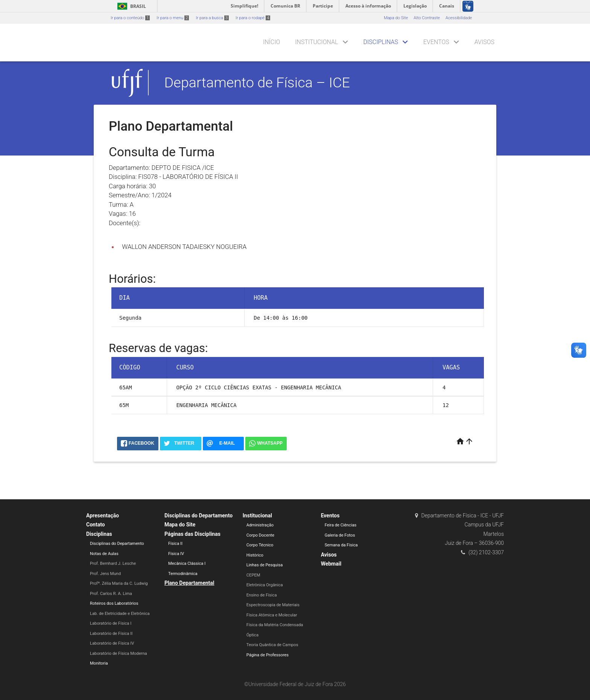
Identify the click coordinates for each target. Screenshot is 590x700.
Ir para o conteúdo (130, 18)
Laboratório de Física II (111, 634)
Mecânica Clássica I (187, 564)
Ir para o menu (173, 18)
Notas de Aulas (104, 554)
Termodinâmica (183, 574)
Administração (260, 525)
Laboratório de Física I (111, 623)
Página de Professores (268, 655)
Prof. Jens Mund (105, 574)
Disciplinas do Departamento (117, 544)
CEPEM (253, 575)
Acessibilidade (459, 18)
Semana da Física (341, 545)
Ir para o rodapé (253, 18)
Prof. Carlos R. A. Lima (111, 594)
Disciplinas (381, 42)
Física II (175, 544)
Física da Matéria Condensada (275, 625)
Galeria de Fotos (340, 535)
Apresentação (103, 515)
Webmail (331, 564)
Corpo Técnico (260, 545)
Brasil (130, 6)
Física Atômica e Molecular (272, 615)
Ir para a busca (212, 18)
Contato (96, 525)
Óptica (252, 635)
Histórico (255, 555)
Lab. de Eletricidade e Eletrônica (120, 614)
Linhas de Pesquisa (265, 565)
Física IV (176, 554)
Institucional (316, 42)
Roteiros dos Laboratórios (114, 603)
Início (271, 42)
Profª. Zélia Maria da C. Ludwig (119, 583)
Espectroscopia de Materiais (273, 605)
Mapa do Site (396, 18)
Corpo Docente (260, 535)
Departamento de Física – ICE (257, 82)
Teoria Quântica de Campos (272, 645)
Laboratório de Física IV (112, 643)
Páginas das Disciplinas (192, 534)
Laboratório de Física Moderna (119, 653)
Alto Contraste (427, 18)
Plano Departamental (189, 583)
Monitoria (99, 663)
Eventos (436, 42)
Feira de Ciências (341, 525)
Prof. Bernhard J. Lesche (113, 564)
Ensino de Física (262, 595)
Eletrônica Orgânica (265, 585)
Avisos (484, 42)
